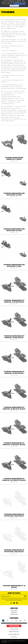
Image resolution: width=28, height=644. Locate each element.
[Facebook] (11, 603)
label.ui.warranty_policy (14, 632)
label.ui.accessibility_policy (14, 634)
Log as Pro (14, 612)
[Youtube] (14, 603)
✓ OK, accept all (19, 4)
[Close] (26, 641)
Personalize (14, 6)
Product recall (14, 614)
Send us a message (14, 629)
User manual (14, 611)
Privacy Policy (14, 637)
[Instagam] (17, 603)
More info (10, 642)
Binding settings (14, 626)
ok (25, 596)
